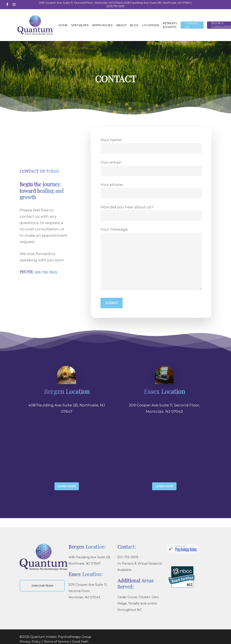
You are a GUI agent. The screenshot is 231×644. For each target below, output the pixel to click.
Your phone (151, 190)
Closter (144, 597)
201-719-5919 (128, 557)
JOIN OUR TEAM (42, 586)
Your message (151, 260)
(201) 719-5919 (115, 6)
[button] (67, 486)
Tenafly (134, 603)
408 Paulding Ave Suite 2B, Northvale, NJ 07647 (157, 3)
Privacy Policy (30, 642)
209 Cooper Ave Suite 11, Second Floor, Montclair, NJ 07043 (81, 3)
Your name (151, 146)
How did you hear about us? (151, 213)
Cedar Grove (127, 597)
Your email (151, 168)
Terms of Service (56, 642)
